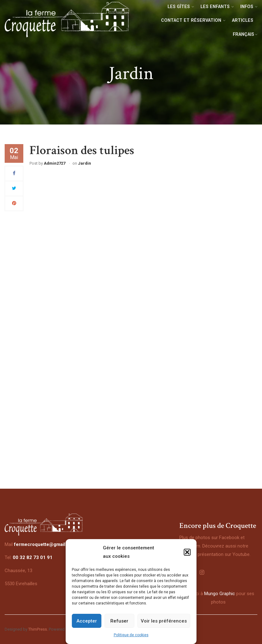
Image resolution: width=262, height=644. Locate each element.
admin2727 (55, 163)
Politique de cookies (131, 635)
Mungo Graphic (220, 594)
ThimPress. (38, 629)
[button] (187, 552)
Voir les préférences (164, 621)
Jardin (85, 163)
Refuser (119, 621)
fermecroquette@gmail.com (45, 544)
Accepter (87, 621)
